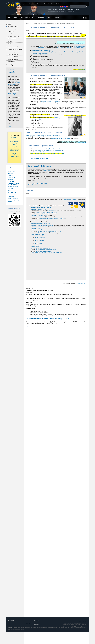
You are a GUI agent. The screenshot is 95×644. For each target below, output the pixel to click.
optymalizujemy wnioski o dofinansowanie (61, 138)
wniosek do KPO (38, 245)
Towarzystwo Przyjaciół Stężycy (40, 166)
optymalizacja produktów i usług (47, 218)
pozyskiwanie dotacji (51, 211)
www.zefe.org (13, 4)
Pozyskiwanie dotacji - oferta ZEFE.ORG (39, 159)
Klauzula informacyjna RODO (69, 627)
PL (61, 6)
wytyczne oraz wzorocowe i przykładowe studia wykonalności (48, 149)
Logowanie (36, 623)
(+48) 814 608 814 (81, 70)
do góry (85, 621)
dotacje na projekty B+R (52, 212)
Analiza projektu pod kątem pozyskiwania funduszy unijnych (61, 23)
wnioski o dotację (14, 142)
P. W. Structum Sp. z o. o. (81, 283)
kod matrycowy (12, 212)
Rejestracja (36, 625)
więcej (9, 126)
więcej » (28, 326)
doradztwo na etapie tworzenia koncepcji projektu (42, 225)
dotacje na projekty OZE (41, 212)
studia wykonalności (14, 140)
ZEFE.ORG (57, 205)
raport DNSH (58, 231)
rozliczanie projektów (12, 194)
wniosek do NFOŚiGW (40, 237)
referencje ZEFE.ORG (39, 152)
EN (63, 6)
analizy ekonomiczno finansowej (44, 251)
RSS (86, 18)
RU (65, 6)
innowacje (10, 180)
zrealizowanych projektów (70, 200)
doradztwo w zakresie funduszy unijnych (41, 50)
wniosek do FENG (39, 242)
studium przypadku (12, 71)
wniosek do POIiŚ (39, 239)
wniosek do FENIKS (39, 241)
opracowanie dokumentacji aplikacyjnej (40, 233)
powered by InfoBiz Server (80, 624)
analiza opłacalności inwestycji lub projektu (46, 250)
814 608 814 (14, 137)
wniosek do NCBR (39, 236)
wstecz (80, 621)
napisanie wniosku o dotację (38, 234)
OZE (9, 190)
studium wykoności (47, 171)
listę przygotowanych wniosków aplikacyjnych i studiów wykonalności (49, 150)
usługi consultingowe (42, 23)
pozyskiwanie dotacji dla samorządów (40, 215)
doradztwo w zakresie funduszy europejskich (41, 208)
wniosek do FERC (39, 244)
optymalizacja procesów (60, 218)
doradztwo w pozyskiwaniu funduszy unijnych (14, 155)
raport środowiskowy (13, 192)
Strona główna (34, 23)
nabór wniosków (14, 183)
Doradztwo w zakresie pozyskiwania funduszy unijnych (48, 319)
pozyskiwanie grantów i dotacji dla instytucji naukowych (44, 214)
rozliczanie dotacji (35, 247)
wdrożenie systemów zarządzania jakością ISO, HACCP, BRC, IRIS (46, 253)
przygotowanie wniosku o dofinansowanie (50, 101)
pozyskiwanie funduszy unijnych (38, 209)
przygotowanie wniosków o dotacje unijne (41, 224)
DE (67, 6)
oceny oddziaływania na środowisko (46, 231)
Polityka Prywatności (80, 627)
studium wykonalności (41, 230)
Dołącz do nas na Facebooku (84, 18)
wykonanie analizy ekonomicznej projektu (41, 248)
